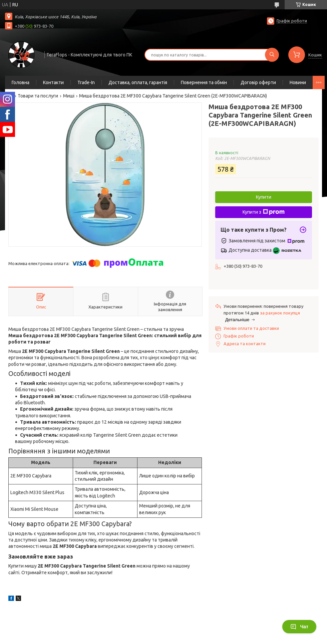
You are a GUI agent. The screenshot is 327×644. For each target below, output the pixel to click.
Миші (69, 96)
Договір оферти (258, 82)
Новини (298, 82)
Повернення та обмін (204, 82)
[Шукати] (272, 55)
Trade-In (86, 82)
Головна (21, 82)
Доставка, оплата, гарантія (138, 82)
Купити (264, 197)
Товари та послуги (38, 96)
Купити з (264, 212)
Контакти (53, 82)
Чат (299, 627)
